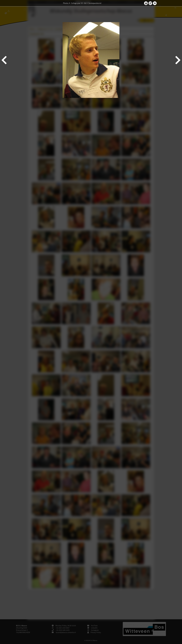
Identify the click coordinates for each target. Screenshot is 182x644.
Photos (66, 3)
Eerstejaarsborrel (95, 3)
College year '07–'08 (78, 3)
